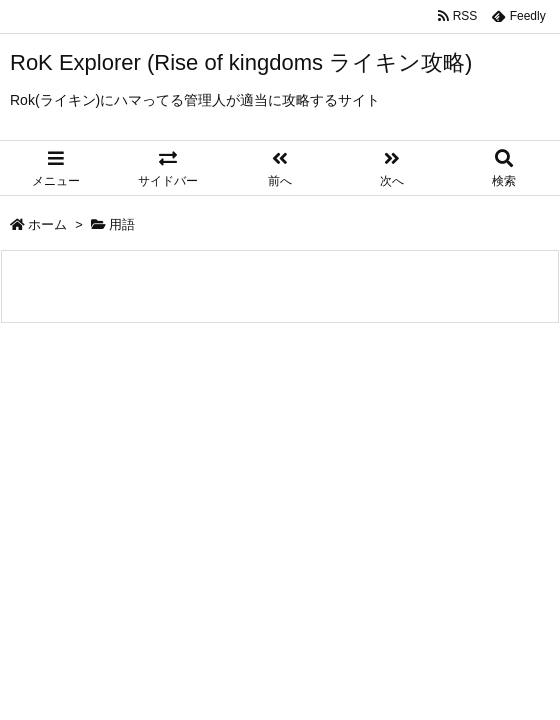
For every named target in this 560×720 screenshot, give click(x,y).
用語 (122, 224)
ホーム (47, 224)
